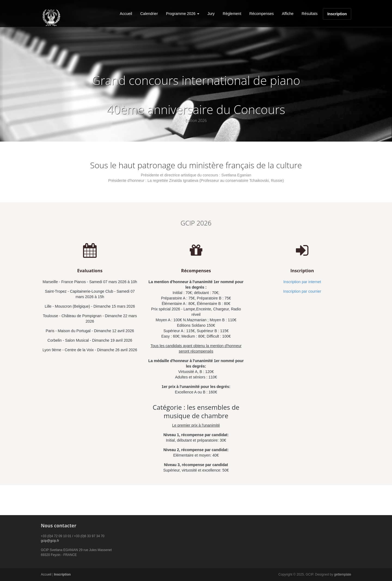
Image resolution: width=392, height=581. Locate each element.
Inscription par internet (302, 282)
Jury (211, 14)
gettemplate (343, 574)
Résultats (310, 14)
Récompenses (262, 14)
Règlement (232, 14)
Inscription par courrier (302, 291)
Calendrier (149, 14)
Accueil (126, 14)
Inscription (337, 14)
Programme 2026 (183, 14)
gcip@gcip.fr (50, 541)
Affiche (288, 14)
